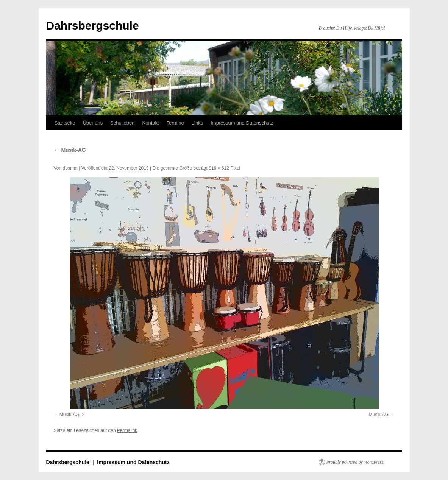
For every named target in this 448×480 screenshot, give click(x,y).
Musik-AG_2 (72, 415)
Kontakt (151, 123)
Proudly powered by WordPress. (356, 462)
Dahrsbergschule (93, 26)
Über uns (93, 123)
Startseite (65, 123)
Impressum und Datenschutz (242, 123)
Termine (175, 123)
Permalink (127, 430)
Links (197, 123)
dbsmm (70, 168)
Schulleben (122, 123)
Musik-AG (70, 150)
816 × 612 (219, 168)
